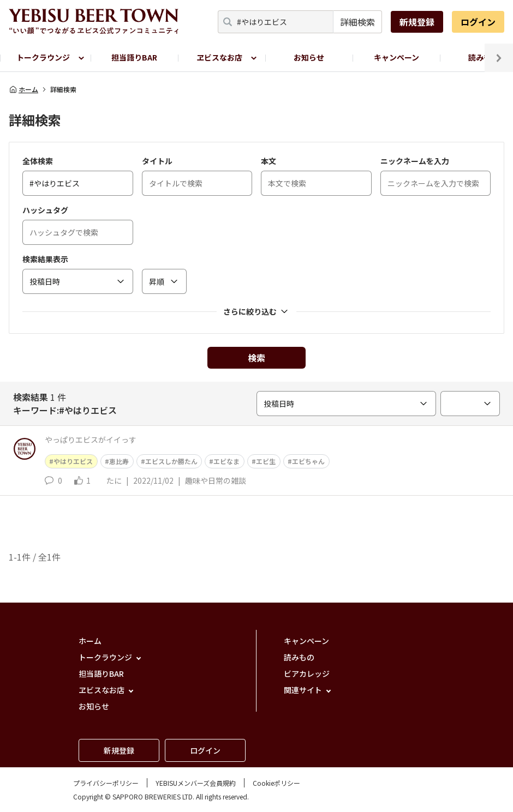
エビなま (226, 461)
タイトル (157, 161)
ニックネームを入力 (415, 161)
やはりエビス (73, 461)
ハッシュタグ (45, 210)
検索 (256, 358)
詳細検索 (357, 22)
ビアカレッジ (307, 673)
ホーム (23, 89)
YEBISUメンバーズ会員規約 (196, 783)
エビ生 (266, 461)
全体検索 (38, 161)
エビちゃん (308, 461)
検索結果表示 (45, 259)
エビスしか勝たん (171, 461)
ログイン (478, 22)
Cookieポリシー (276, 783)
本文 (269, 161)
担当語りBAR (134, 57)
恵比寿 (119, 461)
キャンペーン (396, 57)
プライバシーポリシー (106, 783)
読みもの (299, 657)
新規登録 (417, 22)
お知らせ (309, 57)
